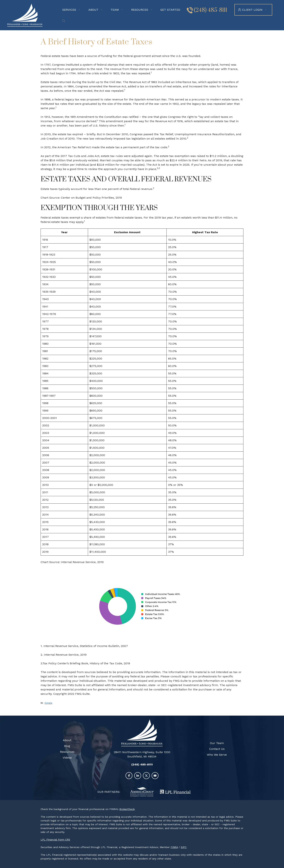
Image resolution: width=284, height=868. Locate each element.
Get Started (170, 10)
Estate (48, 703)
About (98, 10)
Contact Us (217, 749)
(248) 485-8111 (211, 10)
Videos (67, 758)
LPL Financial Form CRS (55, 840)
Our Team (217, 743)
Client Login (257, 10)
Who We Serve (217, 755)
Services (74, 10)
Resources (144, 10)
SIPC (184, 847)
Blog (67, 746)
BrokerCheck (127, 809)
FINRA (174, 847)
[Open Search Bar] (65, 21)
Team (119, 10)
